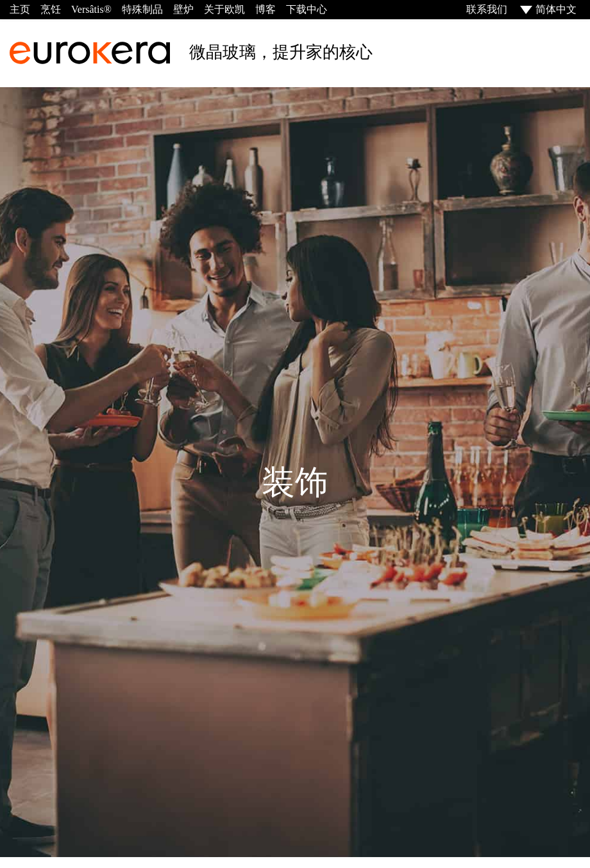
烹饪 (51, 9)
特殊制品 (142, 9)
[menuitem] (547, 10)
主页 (20, 9)
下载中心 (307, 9)
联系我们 (485, 9)
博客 (265, 9)
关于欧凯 (224, 9)
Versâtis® (91, 9)
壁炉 (183, 9)
